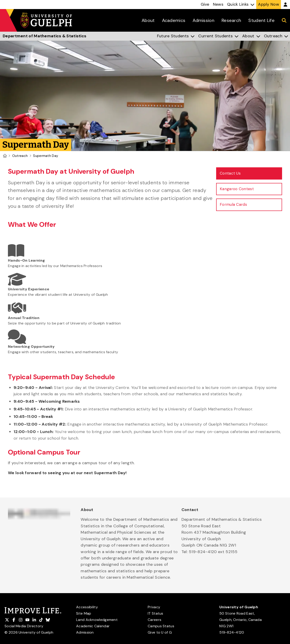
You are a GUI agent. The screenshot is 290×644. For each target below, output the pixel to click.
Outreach (20, 156)
